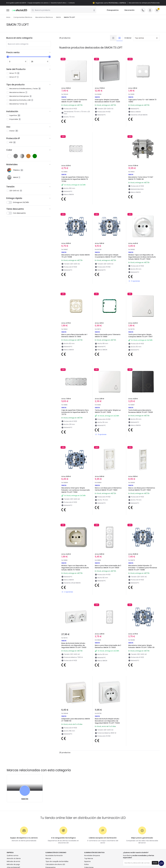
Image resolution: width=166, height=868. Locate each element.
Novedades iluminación (54, 856)
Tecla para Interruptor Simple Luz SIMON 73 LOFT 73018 (108, 411)
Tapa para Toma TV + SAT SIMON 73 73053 (142, 101)
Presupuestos (113, 10)
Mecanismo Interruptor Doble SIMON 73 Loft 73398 (75, 256)
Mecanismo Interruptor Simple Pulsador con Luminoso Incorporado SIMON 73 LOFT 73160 (76, 490)
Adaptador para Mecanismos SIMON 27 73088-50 (76, 720)
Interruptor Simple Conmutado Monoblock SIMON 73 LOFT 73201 (107, 101)
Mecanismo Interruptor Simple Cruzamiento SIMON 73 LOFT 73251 (108, 256)
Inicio (8, 17)
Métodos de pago (13, 864)
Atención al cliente (14, 859)
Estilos (86, 864)
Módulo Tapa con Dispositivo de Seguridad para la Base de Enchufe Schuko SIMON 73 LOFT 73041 (142, 257)
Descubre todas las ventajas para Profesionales (144, 3)
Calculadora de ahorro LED (55, 864)
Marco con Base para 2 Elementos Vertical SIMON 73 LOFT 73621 (108, 489)
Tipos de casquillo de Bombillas (57, 862)
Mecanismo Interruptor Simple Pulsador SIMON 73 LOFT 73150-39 (141, 646)
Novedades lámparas (92, 856)
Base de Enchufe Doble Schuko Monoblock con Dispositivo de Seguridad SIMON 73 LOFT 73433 (74, 645)
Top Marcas (89, 859)
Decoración (129, 10)
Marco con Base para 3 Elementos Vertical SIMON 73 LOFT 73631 (142, 489)
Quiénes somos (13, 856)
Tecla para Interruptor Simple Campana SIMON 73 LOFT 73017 (140, 336)
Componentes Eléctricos (23, 17)
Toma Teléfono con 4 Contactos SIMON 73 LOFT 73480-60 (74, 101)
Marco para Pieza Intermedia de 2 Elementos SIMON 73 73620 (108, 646)
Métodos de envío (13, 862)
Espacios (87, 862)
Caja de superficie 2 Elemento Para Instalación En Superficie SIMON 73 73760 (75, 179)
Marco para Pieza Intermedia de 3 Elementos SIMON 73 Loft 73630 (108, 567)
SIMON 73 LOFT (69, 17)
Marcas (48, 859)
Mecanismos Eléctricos (44, 17)
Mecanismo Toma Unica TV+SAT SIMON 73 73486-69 (141, 178)
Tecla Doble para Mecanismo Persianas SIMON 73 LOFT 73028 (140, 411)
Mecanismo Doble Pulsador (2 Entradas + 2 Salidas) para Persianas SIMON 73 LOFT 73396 (143, 568)
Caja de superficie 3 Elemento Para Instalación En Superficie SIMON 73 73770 (75, 412)
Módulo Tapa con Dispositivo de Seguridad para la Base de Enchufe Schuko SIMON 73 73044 (75, 568)
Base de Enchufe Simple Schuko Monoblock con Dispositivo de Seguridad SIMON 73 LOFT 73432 (107, 721)
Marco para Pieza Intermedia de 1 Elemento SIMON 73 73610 (74, 336)
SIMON (58, 17)
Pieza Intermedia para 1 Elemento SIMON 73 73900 (108, 336)
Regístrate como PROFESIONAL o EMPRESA (111, 3)
